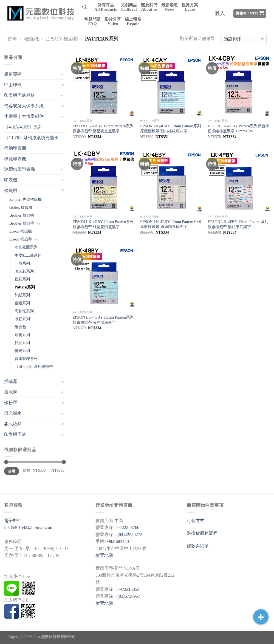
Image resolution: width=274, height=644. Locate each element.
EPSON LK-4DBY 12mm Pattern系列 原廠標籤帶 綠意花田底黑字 (103, 224)
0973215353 (128, 589)
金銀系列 (22, 303)
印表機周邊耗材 (19, 95)
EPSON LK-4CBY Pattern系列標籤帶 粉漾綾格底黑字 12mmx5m (238, 129)
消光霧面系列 (26, 247)
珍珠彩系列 (24, 271)
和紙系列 (22, 295)
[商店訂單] (244, 39)
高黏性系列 (24, 311)
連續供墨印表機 (19, 169)
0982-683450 (117, 541)
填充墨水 (13, 413)
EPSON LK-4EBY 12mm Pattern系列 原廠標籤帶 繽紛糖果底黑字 (170, 224)
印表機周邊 (15, 434)
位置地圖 (104, 555)
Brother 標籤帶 (22, 223)
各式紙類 (13, 424)
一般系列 (22, 263)
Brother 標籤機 (22, 215)
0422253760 (128, 527)
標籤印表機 (15, 159)
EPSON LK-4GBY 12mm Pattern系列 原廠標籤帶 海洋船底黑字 (103, 320)
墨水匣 (11, 392)
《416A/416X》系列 (23, 127)
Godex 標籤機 (21, 207)
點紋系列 (22, 343)
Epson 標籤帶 (62, 39)
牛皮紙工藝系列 (28, 255)
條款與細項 (198, 546)
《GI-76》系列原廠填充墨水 (31, 138)
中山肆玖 (13, 85)
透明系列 (22, 335)
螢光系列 (22, 351)
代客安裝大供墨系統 (24, 106)
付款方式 (196, 521)
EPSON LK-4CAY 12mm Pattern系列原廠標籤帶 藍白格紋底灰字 (171, 129)
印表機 (11, 180)
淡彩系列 (22, 319)
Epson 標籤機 (21, 231)
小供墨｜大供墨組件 (24, 116)
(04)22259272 (130, 535)
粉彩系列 (22, 279)
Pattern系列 (25, 287)
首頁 (12, 39)
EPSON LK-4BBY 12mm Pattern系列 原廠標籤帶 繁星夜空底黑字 (103, 129)
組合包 (20, 327)
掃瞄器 (11, 381)
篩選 (12, 471)
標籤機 (32, 39)
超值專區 (13, 74)
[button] (261, 617)
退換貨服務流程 (202, 533)
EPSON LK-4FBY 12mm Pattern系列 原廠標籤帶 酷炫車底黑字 (238, 224)
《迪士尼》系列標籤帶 (34, 367)
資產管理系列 (26, 359)
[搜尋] (84, 7)
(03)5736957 (129, 596)
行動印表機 (15, 148)
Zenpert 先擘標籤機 (26, 199)
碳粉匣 (11, 403)
